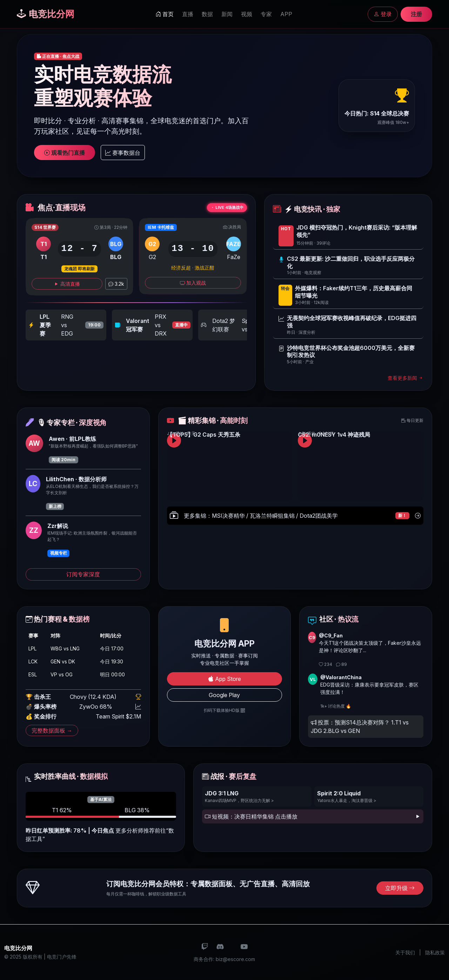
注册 (416, 14)
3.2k (116, 284)
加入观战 (193, 283)
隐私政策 (435, 952)
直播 (188, 14)
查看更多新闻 (406, 378)
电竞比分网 (46, 14)
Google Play (224, 695)
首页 (165, 14)
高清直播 (67, 284)
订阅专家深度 (83, 574)
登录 (383, 14)
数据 (207, 14)
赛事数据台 (123, 153)
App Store (224, 679)
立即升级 (400, 888)
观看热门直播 (65, 153)
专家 (266, 14)
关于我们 (405, 952)
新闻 (227, 14)
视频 (247, 14)
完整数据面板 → (52, 730)
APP (286, 14)
